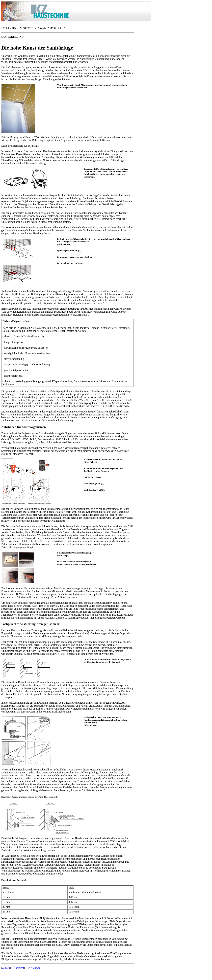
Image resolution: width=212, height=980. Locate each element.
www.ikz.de (34, 968)
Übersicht (19, 968)
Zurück (6, 968)
